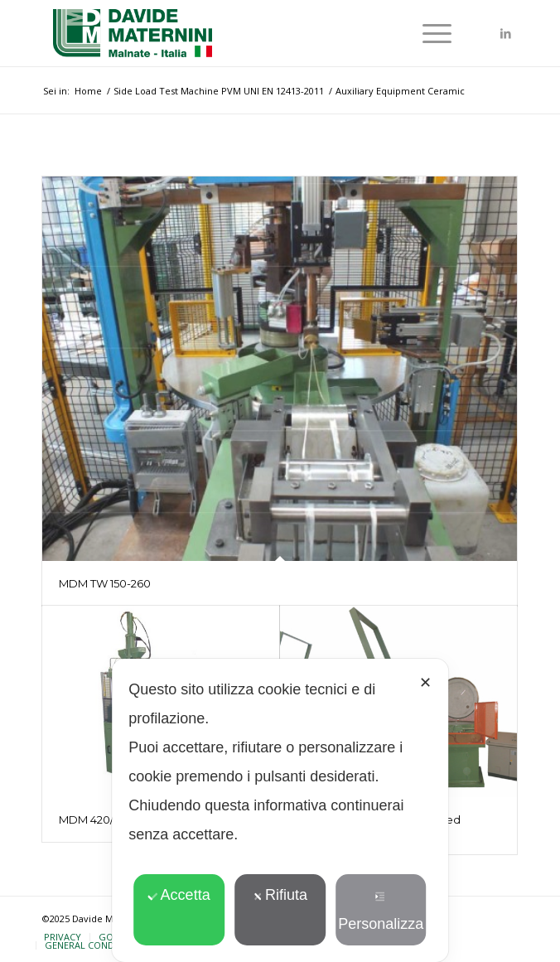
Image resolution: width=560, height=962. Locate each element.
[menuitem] (429, 33)
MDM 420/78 (93, 819)
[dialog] (280, 810)
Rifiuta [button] (280, 895)
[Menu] (429, 33)
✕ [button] (425, 683)
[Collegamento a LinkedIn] (505, 33)
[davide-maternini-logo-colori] (233, 33)
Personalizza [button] (381, 912)
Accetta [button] (179, 895)
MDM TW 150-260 (105, 583)
